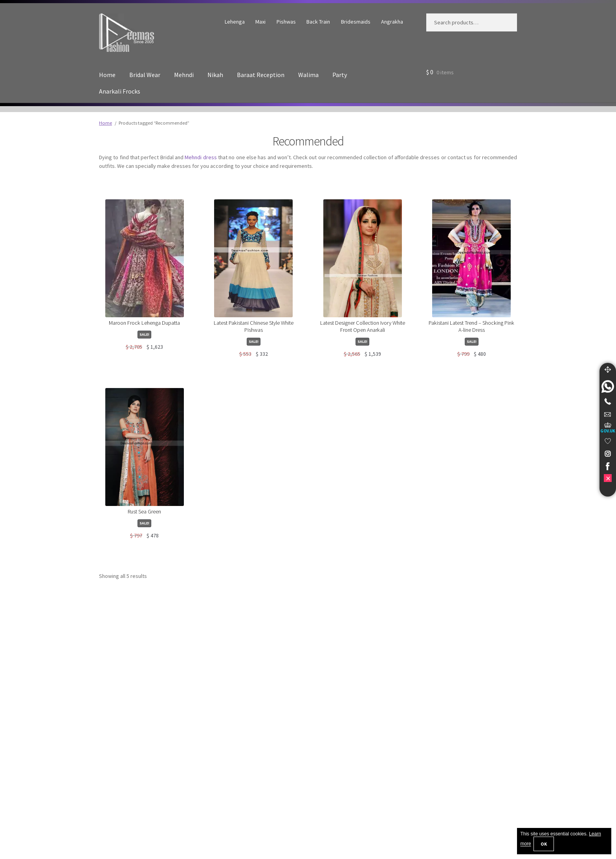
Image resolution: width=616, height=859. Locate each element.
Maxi (260, 22)
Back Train (318, 22)
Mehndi (184, 75)
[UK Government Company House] (608, 428)
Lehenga (235, 22)
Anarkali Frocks (120, 91)
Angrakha (392, 22)
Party (340, 75)
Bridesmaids (356, 22)
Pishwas (286, 22)
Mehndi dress (201, 157)
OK (544, 844)
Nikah (215, 75)
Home (107, 75)
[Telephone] (608, 401)
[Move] (608, 370)
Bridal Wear (145, 75)
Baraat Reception (261, 75)
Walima (308, 75)
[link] (608, 386)
